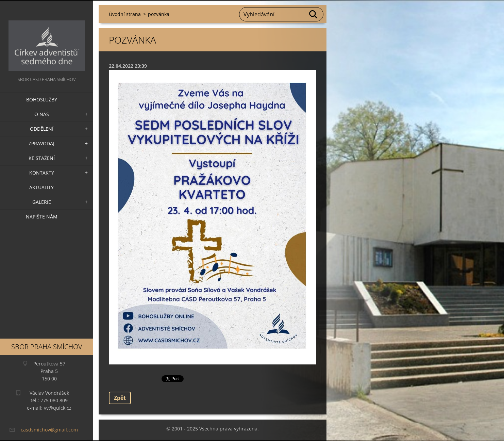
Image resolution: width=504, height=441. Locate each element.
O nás (42, 114)
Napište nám (42, 217)
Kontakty (42, 173)
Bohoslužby (42, 100)
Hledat (314, 14)
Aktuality (41, 187)
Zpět (120, 398)
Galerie (42, 202)
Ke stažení (42, 158)
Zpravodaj (41, 143)
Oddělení (42, 129)
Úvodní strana (125, 14)
